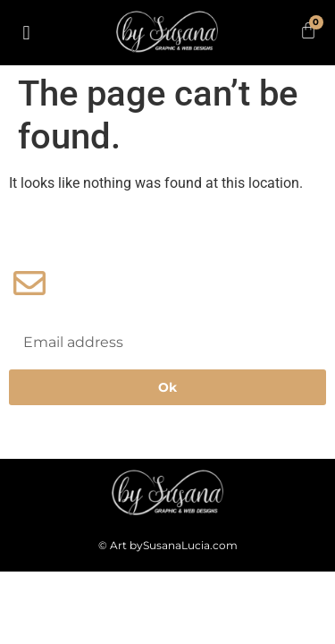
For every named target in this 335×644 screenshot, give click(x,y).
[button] (26, 32)
